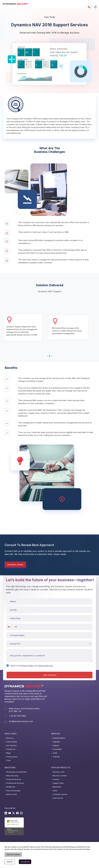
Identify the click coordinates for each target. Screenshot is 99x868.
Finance (56, 779)
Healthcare (11, 787)
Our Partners (11, 746)
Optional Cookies (13, 855)
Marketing (57, 787)
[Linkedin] (6, 813)
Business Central (60, 776)
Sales (55, 791)
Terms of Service (45, 666)
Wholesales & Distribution (17, 772)
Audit (55, 753)
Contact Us (11, 749)
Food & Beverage (13, 791)
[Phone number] (49, 627)
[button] (9, 627)
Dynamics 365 (59, 772)
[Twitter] (14, 813)
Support (56, 746)
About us (10, 738)
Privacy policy (12, 757)
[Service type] (49, 644)
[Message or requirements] (49, 655)
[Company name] (49, 635)
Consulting (57, 749)
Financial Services (14, 779)
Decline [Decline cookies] (10, 862)
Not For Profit (12, 794)
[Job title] (49, 610)
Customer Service (60, 794)
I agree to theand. (32, 666)
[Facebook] (17, 813)
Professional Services (15, 783)
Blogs (9, 753)
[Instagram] (21, 813)
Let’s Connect (50, 675)
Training (56, 757)
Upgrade (56, 742)
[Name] (49, 601)
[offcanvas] (96, 7)
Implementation (59, 738)
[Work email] (49, 618)
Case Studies (12, 742)
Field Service (58, 798)
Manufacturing (12, 776)
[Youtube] (10, 813)
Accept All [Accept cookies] (25, 862)
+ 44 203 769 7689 (17, 716)
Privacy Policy (28, 666)
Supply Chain (58, 783)
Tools (9, 760)
